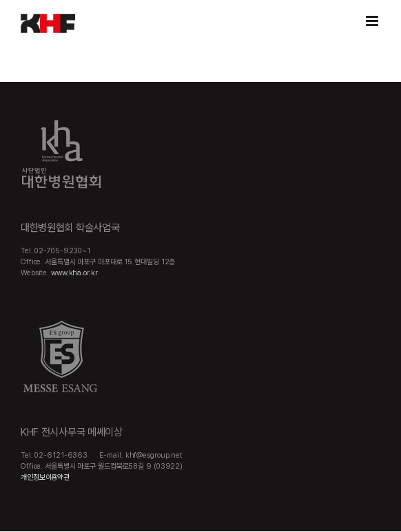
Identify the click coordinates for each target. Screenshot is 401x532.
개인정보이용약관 (45, 477)
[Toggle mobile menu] (373, 21)
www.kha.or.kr (74, 273)
